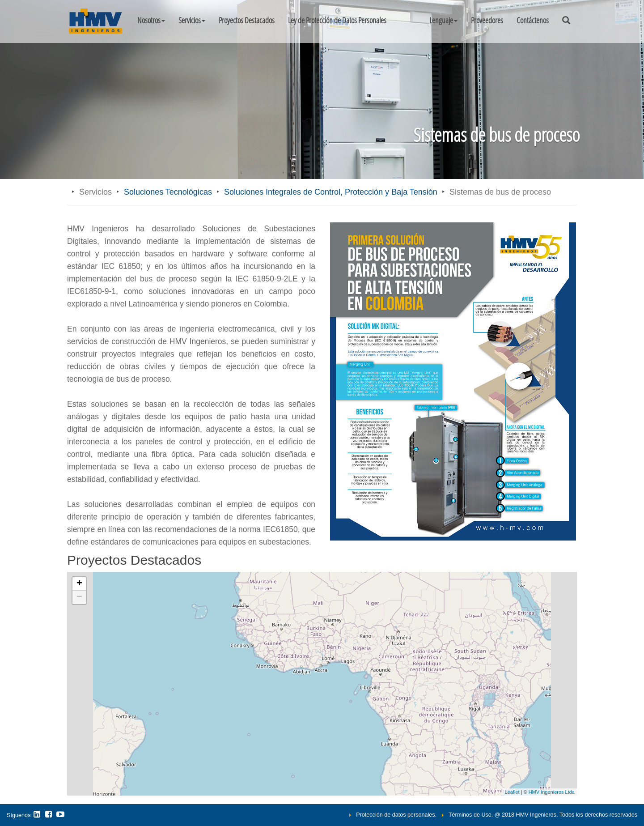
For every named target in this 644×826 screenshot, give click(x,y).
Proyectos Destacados (247, 20)
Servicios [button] (192, 20)
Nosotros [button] (151, 20)
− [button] (79, 597)
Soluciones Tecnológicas (168, 192)
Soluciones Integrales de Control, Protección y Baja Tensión (331, 192)
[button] (443, 20)
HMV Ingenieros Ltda (552, 792)
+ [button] (79, 584)
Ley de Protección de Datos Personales (337, 20)
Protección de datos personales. (396, 815)
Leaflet (512, 792)
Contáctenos (533, 20)
